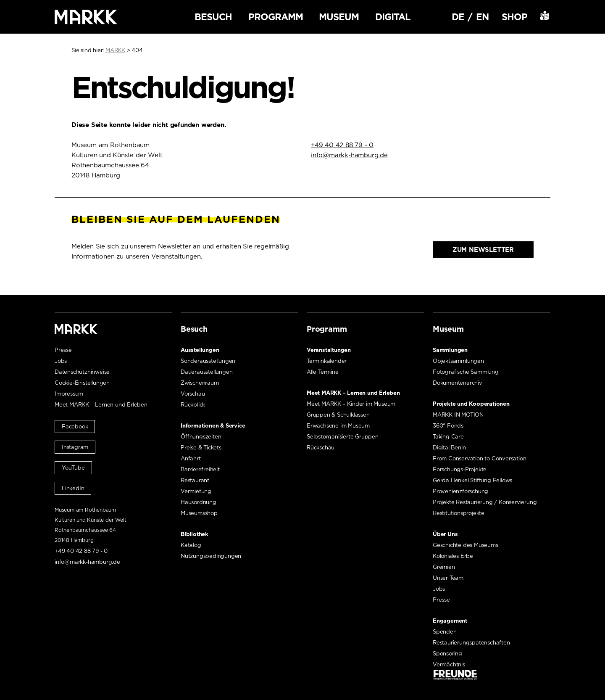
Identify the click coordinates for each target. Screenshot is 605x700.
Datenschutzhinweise (82, 372)
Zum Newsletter (483, 250)
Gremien (444, 567)
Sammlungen (450, 350)
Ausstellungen (200, 350)
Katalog (191, 545)
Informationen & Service (213, 426)
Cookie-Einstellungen (82, 383)
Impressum (69, 394)
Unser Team (448, 578)
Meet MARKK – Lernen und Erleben (101, 405)
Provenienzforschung (460, 491)
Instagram (75, 447)
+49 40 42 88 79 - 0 (342, 145)
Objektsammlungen (458, 361)
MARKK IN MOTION (458, 415)
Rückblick (193, 405)
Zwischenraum (200, 383)
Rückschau (321, 448)
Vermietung (196, 491)
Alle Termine (323, 372)
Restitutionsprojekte (459, 513)
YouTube (73, 468)
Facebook (75, 427)
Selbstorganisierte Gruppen (343, 437)
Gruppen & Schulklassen (338, 415)
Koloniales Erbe (453, 556)
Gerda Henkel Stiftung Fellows (472, 480)
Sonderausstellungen (208, 361)
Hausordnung (199, 502)
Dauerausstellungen (206, 372)
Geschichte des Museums (466, 545)
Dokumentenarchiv (458, 383)
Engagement (450, 621)
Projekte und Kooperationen (471, 404)
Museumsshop (199, 513)
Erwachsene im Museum (338, 426)
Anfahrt (191, 458)
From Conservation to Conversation (479, 458)
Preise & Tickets (201, 448)
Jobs (61, 361)
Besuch (213, 17)
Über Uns (445, 534)
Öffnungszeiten (201, 437)
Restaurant (195, 480)
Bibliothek (195, 534)
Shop (514, 17)
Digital (393, 17)
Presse (63, 350)
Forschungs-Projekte (460, 469)
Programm (276, 17)
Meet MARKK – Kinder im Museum (351, 404)
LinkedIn (73, 488)
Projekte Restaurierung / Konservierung (485, 502)
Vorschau (193, 394)
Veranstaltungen (329, 350)
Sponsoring (447, 654)
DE (458, 17)
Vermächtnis (449, 664)
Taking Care (448, 437)
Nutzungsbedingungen (211, 556)
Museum (339, 17)
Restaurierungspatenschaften (471, 643)
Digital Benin (449, 448)
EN (482, 17)
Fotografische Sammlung (466, 372)
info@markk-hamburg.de (349, 155)
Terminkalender (327, 361)
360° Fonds (448, 426)
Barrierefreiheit (200, 469)
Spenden (445, 632)
